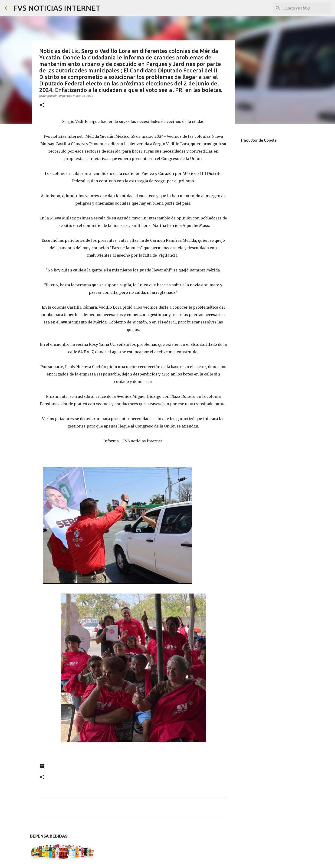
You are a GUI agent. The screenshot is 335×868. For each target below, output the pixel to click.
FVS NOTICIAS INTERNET (57, 8)
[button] (42, 105)
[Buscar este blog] (307, 8)
